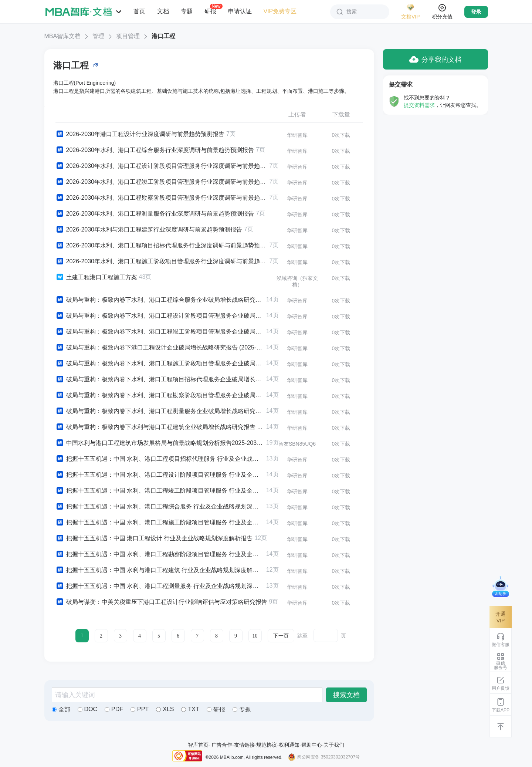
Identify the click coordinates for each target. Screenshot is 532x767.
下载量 (341, 114)
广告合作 (222, 745)
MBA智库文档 (63, 36)
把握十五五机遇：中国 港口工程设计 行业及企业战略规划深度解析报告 (154, 538)
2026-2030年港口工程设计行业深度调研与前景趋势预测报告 (140, 134)
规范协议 (267, 745)
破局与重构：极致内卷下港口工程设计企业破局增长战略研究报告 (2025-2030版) (160, 348)
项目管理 (128, 36)
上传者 (297, 114)
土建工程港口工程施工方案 (96, 277)
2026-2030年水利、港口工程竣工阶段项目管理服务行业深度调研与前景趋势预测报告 (162, 182)
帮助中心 (312, 745)
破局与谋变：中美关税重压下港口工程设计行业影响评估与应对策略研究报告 (161, 602)
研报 (210, 11)
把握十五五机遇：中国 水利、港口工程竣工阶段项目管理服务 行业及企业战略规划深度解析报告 (160, 491)
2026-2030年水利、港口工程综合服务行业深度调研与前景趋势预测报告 (155, 150)
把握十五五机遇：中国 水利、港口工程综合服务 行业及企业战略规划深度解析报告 (160, 507)
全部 (61, 709)
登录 (476, 12)
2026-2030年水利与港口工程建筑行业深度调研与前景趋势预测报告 (149, 230)
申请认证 (240, 11)
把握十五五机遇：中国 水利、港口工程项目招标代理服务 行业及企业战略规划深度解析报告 (160, 459)
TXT (190, 709)
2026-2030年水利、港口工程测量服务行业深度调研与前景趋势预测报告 (155, 214)
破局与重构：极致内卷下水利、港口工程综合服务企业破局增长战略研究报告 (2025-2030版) (160, 300)
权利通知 (289, 745)
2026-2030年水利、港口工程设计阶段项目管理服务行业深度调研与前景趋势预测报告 (162, 166)
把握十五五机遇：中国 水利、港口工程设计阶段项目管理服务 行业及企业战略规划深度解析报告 (160, 475)
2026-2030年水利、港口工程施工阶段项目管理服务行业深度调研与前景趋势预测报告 (162, 261)
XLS (165, 709)
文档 (163, 11)
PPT (140, 709)
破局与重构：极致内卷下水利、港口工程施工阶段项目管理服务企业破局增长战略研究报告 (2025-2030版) (160, 364)
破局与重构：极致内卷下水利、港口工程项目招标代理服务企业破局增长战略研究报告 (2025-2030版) (160, 379)
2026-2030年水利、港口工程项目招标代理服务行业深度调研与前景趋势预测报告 (162, 246)
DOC (88, 709)
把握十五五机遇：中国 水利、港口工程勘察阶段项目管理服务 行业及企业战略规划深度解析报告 (160, 554)
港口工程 (163, 36)
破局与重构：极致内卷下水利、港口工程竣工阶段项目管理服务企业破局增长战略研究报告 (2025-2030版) (160, 332)
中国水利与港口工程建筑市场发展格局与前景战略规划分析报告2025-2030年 (160, 443)
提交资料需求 (419, 105)
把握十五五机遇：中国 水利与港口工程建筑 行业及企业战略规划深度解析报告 (160, 570)
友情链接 (244, 745)
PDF (114, 709)
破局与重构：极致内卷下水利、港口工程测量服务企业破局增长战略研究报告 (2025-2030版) (160, 411)
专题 (187, 11)
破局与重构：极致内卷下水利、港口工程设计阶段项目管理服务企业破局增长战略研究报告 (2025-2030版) (160, 316)
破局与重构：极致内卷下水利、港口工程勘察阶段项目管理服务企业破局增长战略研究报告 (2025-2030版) (160, 395)
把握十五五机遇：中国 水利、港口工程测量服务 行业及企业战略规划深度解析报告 (160, 586)
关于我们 (334, 745)
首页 (139, 11)
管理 (98, 36)
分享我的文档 (435, 59)
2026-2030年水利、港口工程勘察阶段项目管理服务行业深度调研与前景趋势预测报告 (162, 198)
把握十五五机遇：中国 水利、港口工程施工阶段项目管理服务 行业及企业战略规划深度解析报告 (160, 523)
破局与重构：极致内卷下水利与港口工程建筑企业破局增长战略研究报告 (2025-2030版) (160, 427)
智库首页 (198, 745)
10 (255, 636)
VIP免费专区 (280, 11)
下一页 (281, 636)
